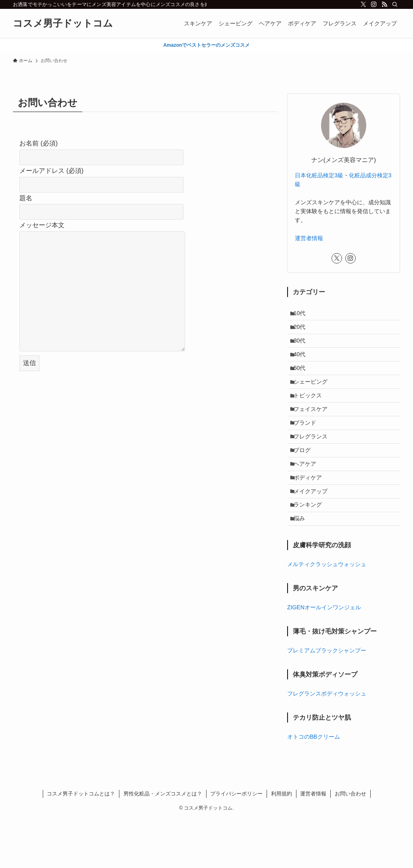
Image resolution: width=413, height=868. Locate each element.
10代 (303, 315)
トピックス (311, 415)
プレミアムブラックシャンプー (327, 700)
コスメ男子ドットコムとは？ (81, 843)
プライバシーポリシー (236, 843)
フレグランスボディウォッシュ (327, 743)
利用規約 (282, 843)
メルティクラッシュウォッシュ (327, 613)
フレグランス (314, 465)
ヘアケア (309, 499)
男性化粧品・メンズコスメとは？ (163, 843)
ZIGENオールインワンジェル (324, 656)
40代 (303, 365)
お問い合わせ (350, 843)
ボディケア (311, 516)
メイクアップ (314, 532)
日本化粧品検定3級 (319, 175)
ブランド (309, 449)
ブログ (306, 482)
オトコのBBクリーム (314, 786)
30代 (303, 348)
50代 (303, 382)
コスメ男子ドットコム (63, 23)
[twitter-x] (363, 4)
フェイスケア (314, 432)
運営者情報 (309, 238)
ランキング (311, 549)
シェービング (314, 399)
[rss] (384, 4)
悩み (303, 566)
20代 (303, 331)
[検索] (395, 4)
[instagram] (374, 4)
